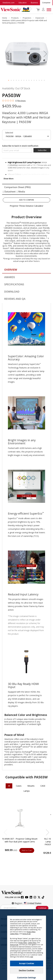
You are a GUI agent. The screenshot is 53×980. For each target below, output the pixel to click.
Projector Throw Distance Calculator (26, 206)
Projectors (27, 18)
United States (33, 903)
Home (5, 18)
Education (23, 3)
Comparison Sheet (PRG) (17, 187)
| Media (21, 192)
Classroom (40, 18)
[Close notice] (42, 919)
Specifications (14, 284)
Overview (11, 270)
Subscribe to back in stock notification (20, 146)
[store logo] (15, 9)
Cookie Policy (14, 934)
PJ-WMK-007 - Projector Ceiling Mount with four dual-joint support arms (20, 840)
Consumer (46, 3)
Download (12, 292)
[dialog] (26, 945)
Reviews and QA (15, 299)
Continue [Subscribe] (42, 908)
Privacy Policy (31, 932)
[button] (8, 54)
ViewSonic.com (8, 3)
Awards (10, 277)
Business (34, 3)
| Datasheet (9, 192)
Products (15, 18)
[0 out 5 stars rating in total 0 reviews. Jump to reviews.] (14, 101)
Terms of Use (26, 934)
